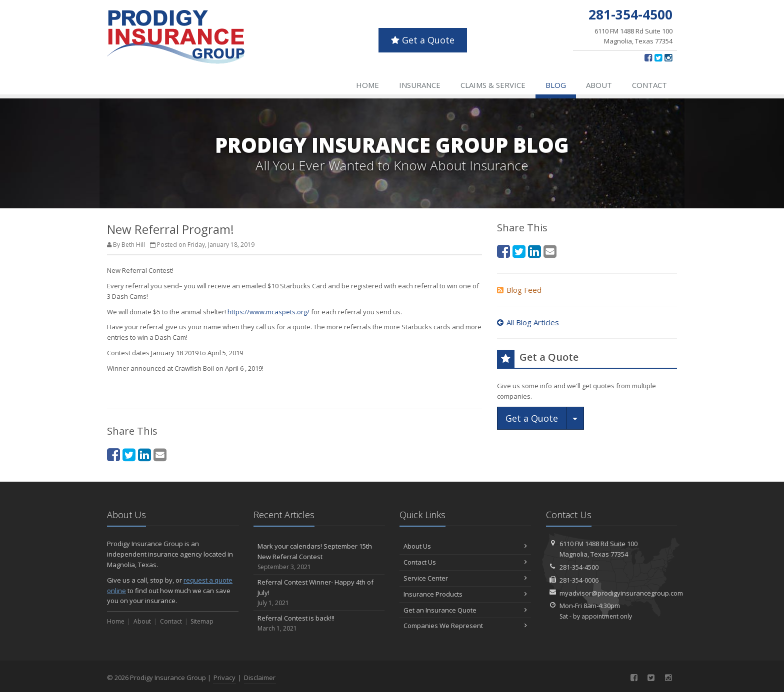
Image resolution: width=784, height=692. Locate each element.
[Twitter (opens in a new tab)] (658, 57)
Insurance (420, 85)
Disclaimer (260, 678)
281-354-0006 (579, 580)
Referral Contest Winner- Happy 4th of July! (319, 593)
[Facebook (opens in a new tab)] (648, 57)
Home (367, 85)
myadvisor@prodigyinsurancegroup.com (621, 593)
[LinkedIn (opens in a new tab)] (144, 454)
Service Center (465, 578)
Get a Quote (423, 40)
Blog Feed (519, 290)
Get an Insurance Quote (465, 610)
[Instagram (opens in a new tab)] (668, 57)
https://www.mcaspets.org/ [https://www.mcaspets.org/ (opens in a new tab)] (268, 312)
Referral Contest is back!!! (319, 623)
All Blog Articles (528, 322)
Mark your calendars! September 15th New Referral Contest (319, 557)
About (599, 85)
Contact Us (465, 562)
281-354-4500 (579, 567)
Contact (649, 85)
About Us (465, 546)
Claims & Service (493, 85)
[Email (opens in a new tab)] (160, 454)
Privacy (224, 678)
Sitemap (202, 621)
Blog (556, 85)
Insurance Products (465, 594)
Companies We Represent (465, 626)
